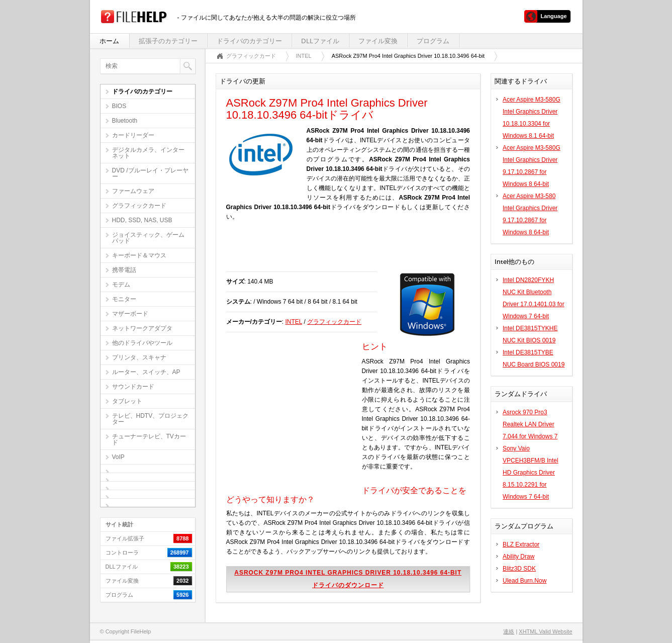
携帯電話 (124, 270)
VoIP (118, 457)
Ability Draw (518, 557)
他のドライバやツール (142, 343)
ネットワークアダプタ (142, 328)
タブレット (127, 401)
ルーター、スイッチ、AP (146, 372)
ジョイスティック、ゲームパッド (148, 238)
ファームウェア (133, 191)
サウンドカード (133, 387)
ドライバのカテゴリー (249, 41)
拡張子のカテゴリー (168, 41)
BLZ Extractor (521, 544)
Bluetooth (125, 121)
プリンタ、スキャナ (139, 357)
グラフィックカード (139, 206)
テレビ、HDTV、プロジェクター (151, 419)
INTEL (304, 56)
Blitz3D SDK (519, 569)
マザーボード (130, 314)
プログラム (433, 41)
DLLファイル (320, 41)
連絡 (509, 631)
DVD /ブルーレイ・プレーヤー (150, 173)
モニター (124, 299)
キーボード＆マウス (139, 255)
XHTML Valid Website (545, 631)
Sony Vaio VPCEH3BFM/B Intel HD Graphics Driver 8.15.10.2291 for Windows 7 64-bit (531, 473)
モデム (121, 285)
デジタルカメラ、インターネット (148, 153)
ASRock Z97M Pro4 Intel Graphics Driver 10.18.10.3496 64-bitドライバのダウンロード (348, 579)
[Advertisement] (344, 251)
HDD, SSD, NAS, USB (142, 220)
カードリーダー (133, 135)
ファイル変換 (378, 41)
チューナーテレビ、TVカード (149, 439)
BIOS (119, 106)
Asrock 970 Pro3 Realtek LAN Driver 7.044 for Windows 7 (530, 424)
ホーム (109, 41)
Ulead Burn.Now (524, 581)
